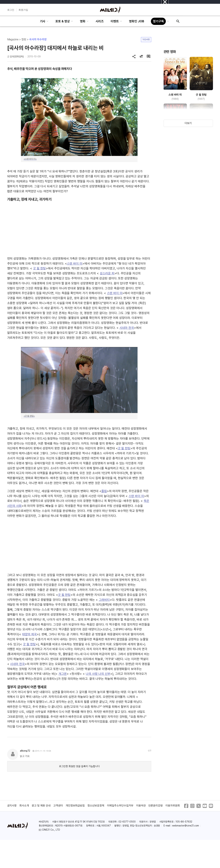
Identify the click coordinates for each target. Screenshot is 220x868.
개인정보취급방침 (75, 806)
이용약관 (141, 806)
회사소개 (24, 806)
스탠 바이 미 (75, 263)
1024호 (146, 39)
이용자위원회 (173, 806)
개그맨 (63, 674)
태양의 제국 (29, 634)
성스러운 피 (107, 273)
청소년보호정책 (96, 806)
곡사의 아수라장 (38, 39)
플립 (104, 491)
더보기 (188, 123)
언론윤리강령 (156, 806)
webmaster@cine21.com (186, 826)
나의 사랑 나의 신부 (98, 674)
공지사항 (12, 806)
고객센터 (58, 806)
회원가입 (23, 10)
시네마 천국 (127, 328)
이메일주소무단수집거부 (120, 806)
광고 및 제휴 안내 (41, 806)
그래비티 (104, 600)
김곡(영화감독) (17, 56)
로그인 (11, 10)
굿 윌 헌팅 (39, 268)
